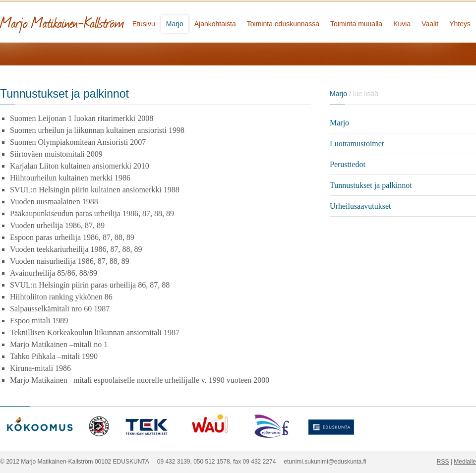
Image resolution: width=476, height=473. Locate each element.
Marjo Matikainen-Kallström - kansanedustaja (99, 21)
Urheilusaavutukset (360, 206)
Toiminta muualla (356, 24)
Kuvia (402, 24)
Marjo (175, 24)
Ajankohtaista (215, 24)
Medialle (465, 462)
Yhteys (460, 24)
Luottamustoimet (357, 144)
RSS (443, 462)
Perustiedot (348, 164)
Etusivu (144, 24)
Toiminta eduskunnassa (283, 24)
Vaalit (430, 24)
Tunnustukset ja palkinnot (371, 185)
